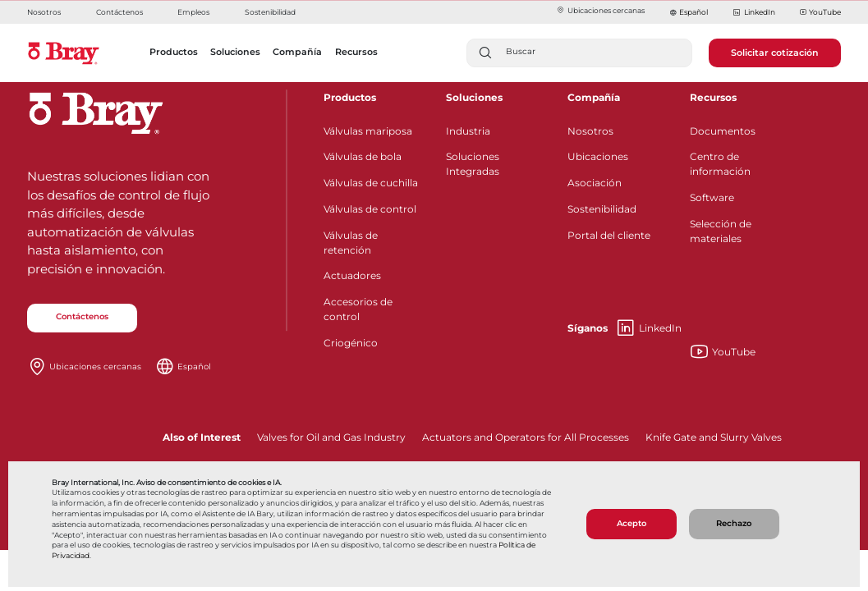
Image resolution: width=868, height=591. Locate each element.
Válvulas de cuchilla (371, 183)
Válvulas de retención (351, 243)
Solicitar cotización (775, 53)
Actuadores (352, 275)
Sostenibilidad (270, 12)
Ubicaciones (598, 156)
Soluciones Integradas (473, 164)
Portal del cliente (609, 235)
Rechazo (734, 523)
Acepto (631, 523)
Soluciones (474, 97)
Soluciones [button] (235, 52)
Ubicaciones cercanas (600, 10)
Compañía (594, 97)
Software (712, 197)
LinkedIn (753, 13)
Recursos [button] (356, 52)
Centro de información (720, 164)
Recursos (713, 97)
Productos (350, 97)
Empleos (193, 12)
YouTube (820, 13)
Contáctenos (119, 12)
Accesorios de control (358, 309)
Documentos (723, 131)
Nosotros (44, 12)
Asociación (595, 183)
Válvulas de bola (363, 156)
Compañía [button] (297, 52)
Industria (468, 131)
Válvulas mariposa (368, 131)
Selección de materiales (721, 231)
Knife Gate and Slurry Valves (714, 437)
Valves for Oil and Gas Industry (331, 437)
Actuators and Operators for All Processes (526, 437)
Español (693, 12)
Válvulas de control (370, 209)
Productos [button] (174, 52)
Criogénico (351, 343)
